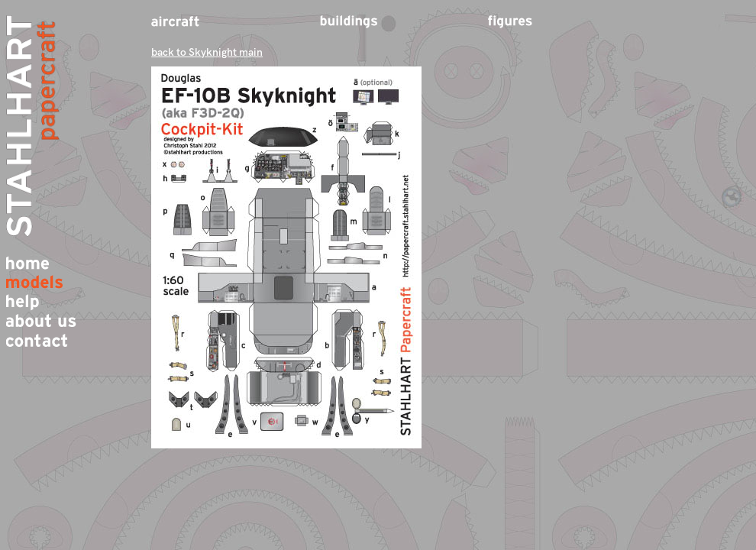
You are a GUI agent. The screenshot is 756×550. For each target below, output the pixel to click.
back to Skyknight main (207, 52)
